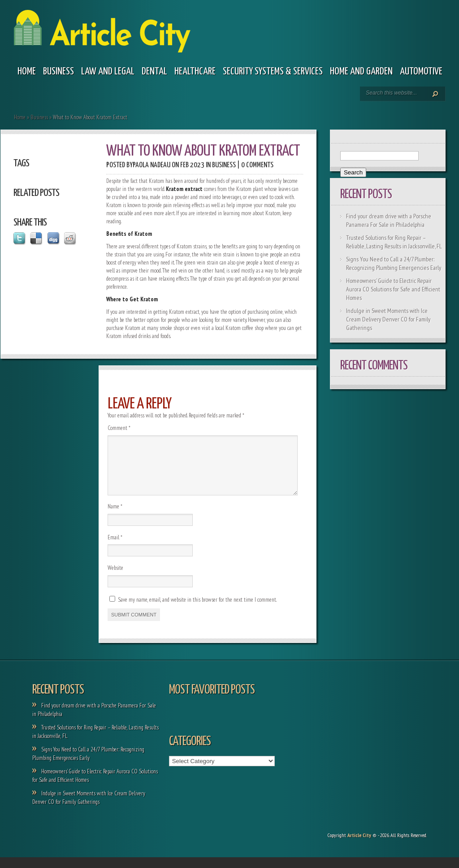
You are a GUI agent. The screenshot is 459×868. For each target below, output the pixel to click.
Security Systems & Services (273, 72)
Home (27, 72)
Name (115, 517)
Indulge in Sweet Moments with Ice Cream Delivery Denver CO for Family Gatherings (388, 319)
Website (115, 579)
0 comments (257, 165)
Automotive (421, 72)
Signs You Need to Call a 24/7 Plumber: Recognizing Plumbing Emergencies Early (394, 263)
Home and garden (361, 72)
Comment (119, 428)
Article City (359, 846)
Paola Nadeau (152, 165)
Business (58, 72)
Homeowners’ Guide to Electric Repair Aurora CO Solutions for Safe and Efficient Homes (393, 289)
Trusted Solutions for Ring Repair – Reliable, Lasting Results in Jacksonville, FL (394, 242)
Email (115, 548)
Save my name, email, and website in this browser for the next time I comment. (197, 610)
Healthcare (195, 72)
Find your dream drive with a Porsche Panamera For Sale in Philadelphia (389, 220)
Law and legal (108, 72)
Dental (154, 72)
